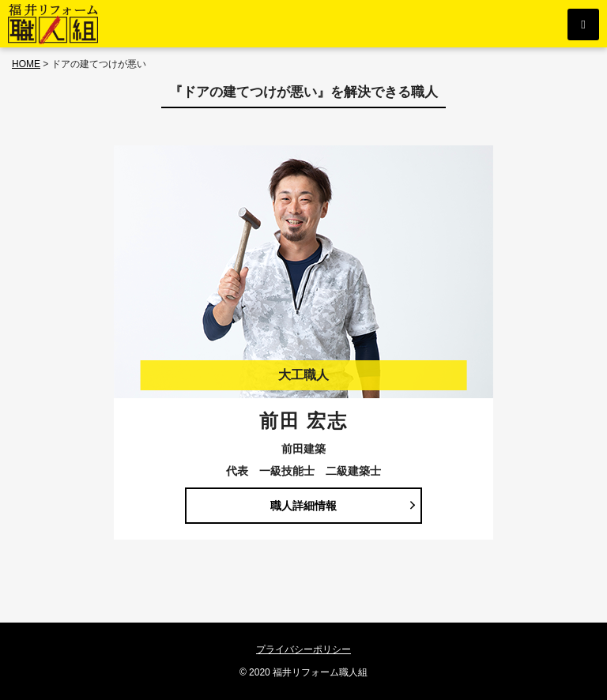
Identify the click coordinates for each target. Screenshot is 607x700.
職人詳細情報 (303, 506)
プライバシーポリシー (303, 649)
